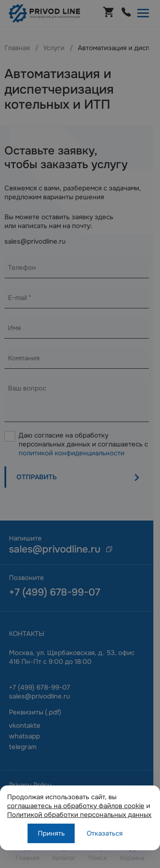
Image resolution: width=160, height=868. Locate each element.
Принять (51, 833)
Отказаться (105, 833)
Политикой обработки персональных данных (79, 815)
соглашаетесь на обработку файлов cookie (76, 806)
